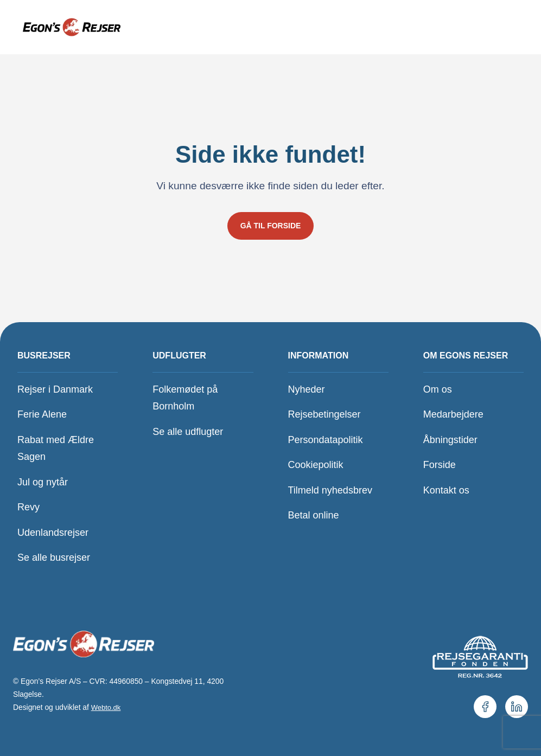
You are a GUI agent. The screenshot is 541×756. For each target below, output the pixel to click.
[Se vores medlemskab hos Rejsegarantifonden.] (480, 656)
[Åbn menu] (498, 27)
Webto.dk (107, 707)
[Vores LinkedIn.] (517, 707)
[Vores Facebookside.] (485, 707)
